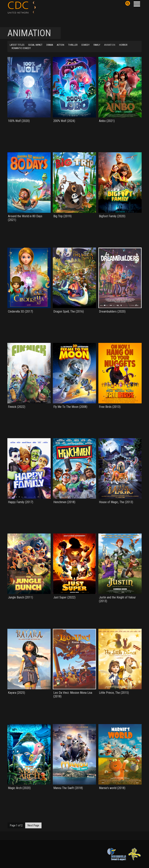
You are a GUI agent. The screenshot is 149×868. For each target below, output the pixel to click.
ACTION (61, 45)
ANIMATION (110, 45)
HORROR (123, 45)
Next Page (33, 825)
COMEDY (85, 45)
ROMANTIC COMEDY (21, 48)
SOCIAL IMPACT (35, 45)
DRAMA (50, 45)
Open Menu (137, 4)
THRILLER (73, 45)
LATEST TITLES (17, 45)
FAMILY (97, 45)
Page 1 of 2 (16, 825)
